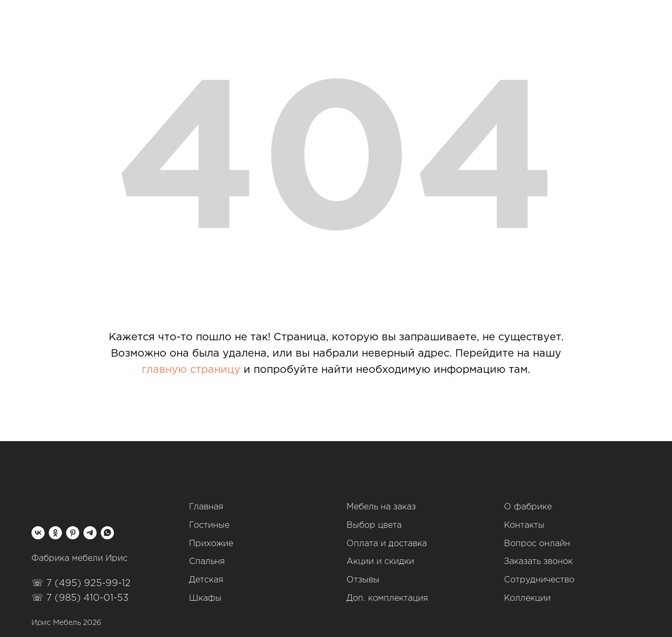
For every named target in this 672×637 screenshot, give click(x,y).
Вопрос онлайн (537, 544)
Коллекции (527, 598)
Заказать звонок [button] (538, 562)
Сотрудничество (539, 580)
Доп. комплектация (387, 598)
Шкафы (205, 598)
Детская (206, 580)
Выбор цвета (374, 525)
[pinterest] (73, 533)
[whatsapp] (107, 533)
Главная (206, 507)
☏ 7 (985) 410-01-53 (80, 598)
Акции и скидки (380, 562)
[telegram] (90, 533)
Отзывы (363, 580)
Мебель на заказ (381, 507)
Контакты (524, 525)
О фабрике (528, 507)
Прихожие (211, 544)
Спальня (207, 562)
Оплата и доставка (387, 544)
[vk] (38, 533)
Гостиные (209, 525)
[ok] (55, 533)
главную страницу (191, 370)
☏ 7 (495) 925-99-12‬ (81, 583)
